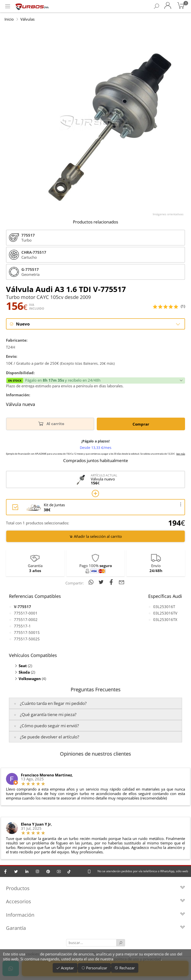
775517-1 (22, 626)
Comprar (141, 424)
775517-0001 (26, 613)
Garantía (95, 928)
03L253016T (164, 607)
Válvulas (27, 19)
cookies (33, 954)
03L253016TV (165, 613)
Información (95, 915)
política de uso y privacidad (138, 959)
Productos (95, 889)
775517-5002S (27, 639)
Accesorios (95, 902)
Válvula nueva (21, 405)
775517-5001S (27, 632)
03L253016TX (165, 619)
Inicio (9, 19)
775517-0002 (26, 619)
